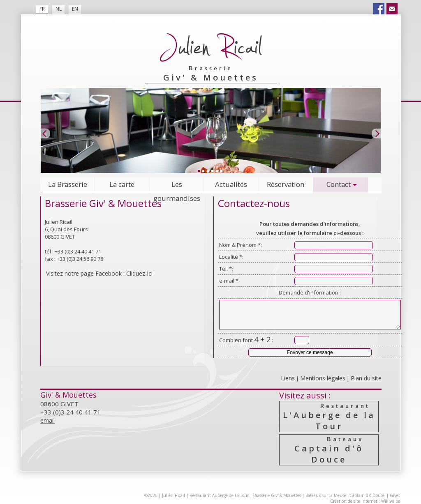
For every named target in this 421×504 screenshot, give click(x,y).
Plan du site (366, 378)
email (47, 420)
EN (75, 9)
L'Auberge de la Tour (329, 417)
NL (59, 9)
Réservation (286, 184)
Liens (288, 378)
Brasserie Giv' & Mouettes (277, 495)
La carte (122, 184)
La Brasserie (68, 184)
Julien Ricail (173, 495)
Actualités (231, 184)
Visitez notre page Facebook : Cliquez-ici (99, 273)
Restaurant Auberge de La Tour (219, 495)
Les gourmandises (177, 186)
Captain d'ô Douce (329, 450)
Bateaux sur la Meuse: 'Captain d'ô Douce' (345, 495)
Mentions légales (323, 378)
